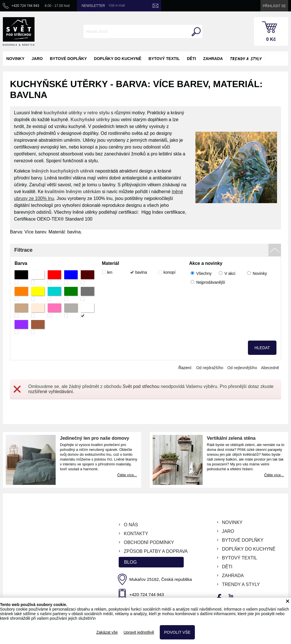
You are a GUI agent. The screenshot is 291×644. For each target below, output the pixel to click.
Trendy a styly (246, 59)
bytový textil (164, 59)
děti (191, 59)
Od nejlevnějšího (242, 368)
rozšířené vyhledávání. (51, 392)
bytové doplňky (68, 59)
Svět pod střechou (141, 386)
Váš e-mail (117, 5)
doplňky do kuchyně (118, 59)
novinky (15, 59)
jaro (37, 59)
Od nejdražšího (210, 368)
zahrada (213, 59)
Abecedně (270, 368)
